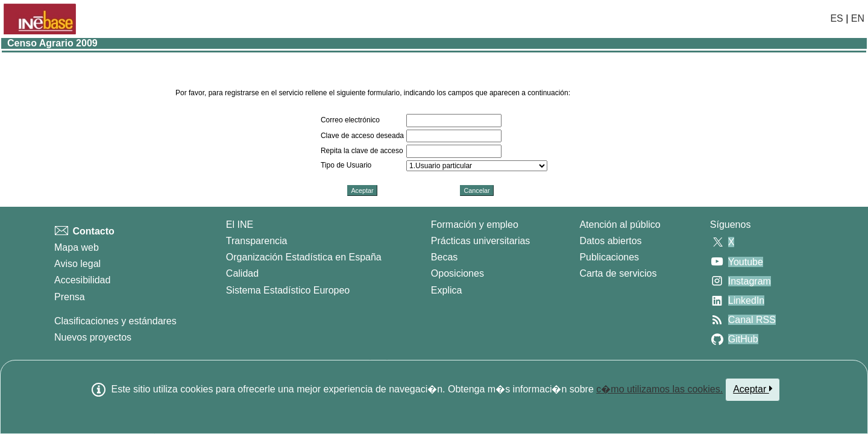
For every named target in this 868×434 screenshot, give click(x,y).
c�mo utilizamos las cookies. (659, 389)
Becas (444, 257)
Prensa (70, 297)
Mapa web (77, 247)
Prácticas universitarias (481, 241)
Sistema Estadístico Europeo (288, 290)
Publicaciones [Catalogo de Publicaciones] (609, 257)
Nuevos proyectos (93, 337)
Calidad (242, 273)
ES (836, 18)
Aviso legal (77, 264)
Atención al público (620, 225)
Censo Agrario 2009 (52, 43)
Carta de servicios (618, 273)
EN (858, 18)
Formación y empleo (475, 225)
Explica (447, 290)
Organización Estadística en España (304, 257)
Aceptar (753, 389)
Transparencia (257, 241)
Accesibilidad (82, 280)
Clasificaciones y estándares (115, 321)
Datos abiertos (610, 241)
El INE (240, 225)
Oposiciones (458, 273)
